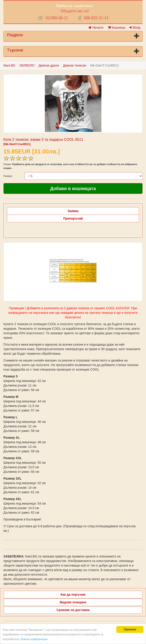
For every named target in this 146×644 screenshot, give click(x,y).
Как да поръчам (73, 594)
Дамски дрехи (49, 65)
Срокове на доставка (73, 610)
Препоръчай (73, 218)
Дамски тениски (74, 65)
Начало (96, 27)
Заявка (73, 211)
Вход (135, 27)
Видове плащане (73, 602)
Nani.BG (9, 65)
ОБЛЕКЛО (27, 65)
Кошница (116, 27)
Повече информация (34, 641)
